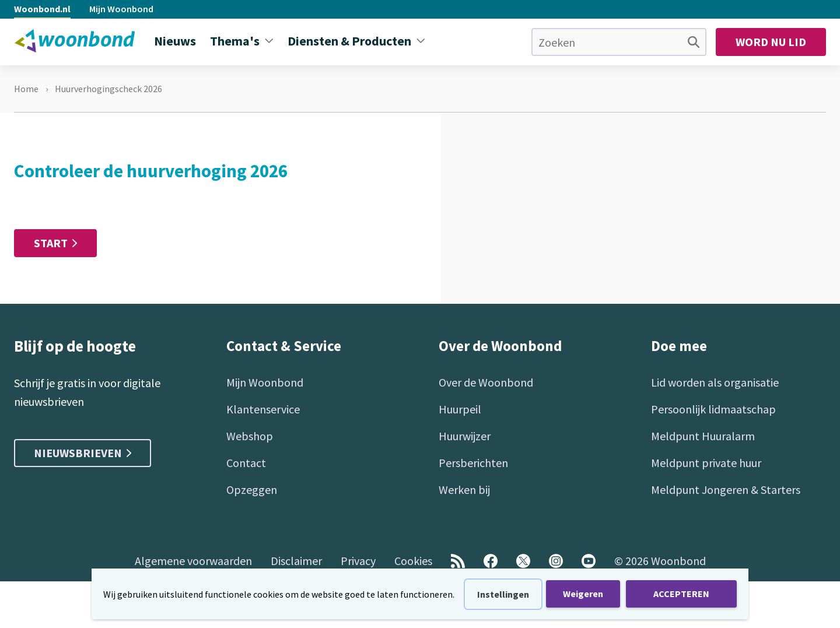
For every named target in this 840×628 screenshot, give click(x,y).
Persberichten (473, 463)
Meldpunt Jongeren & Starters (726, 490)
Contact (246, 463)
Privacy (358, 561)
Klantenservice (263, 409)
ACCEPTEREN (681, 594)
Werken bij (464, 490)
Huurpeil (460, 409)
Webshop (250, 436)
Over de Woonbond (486, 382)
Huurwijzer (465, 436)
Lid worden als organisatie (715, 382)
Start (51, 243)
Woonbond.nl (42, 9)
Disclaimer (296, 561)
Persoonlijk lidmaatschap (713, 409)
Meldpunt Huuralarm (703, 436)
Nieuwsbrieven (83, 453)
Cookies (413, 561)
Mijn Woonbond (121, 9)
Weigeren (583, 594)
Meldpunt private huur (706, 463)
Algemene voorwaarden (193, 561)
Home (26, 89)
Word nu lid (771, 42)
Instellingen (503, 594)
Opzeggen (252, 490)
